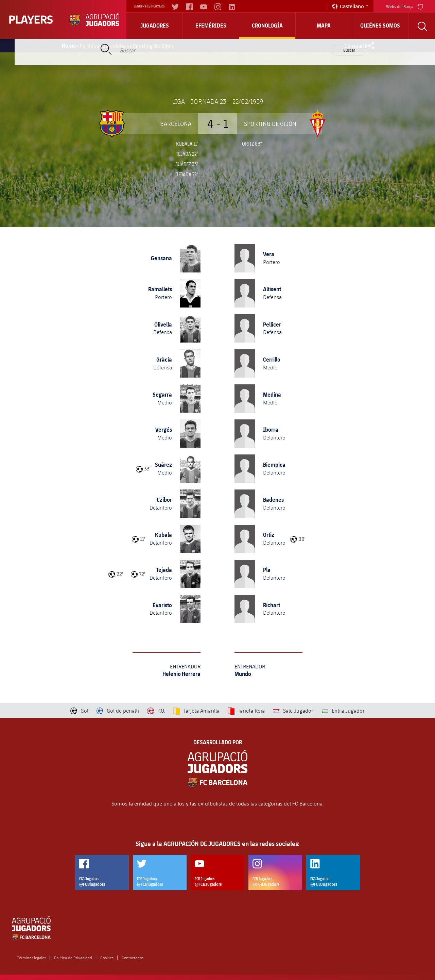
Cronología (267, 26)
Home (69, 46)
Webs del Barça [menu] (405, 6)
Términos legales (32, 958)
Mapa (324, 26)
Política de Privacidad (73, 958)
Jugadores (155, 26)
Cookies (107, 958)
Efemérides (211, 26)
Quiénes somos (380, 26)
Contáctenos (133, 958)
